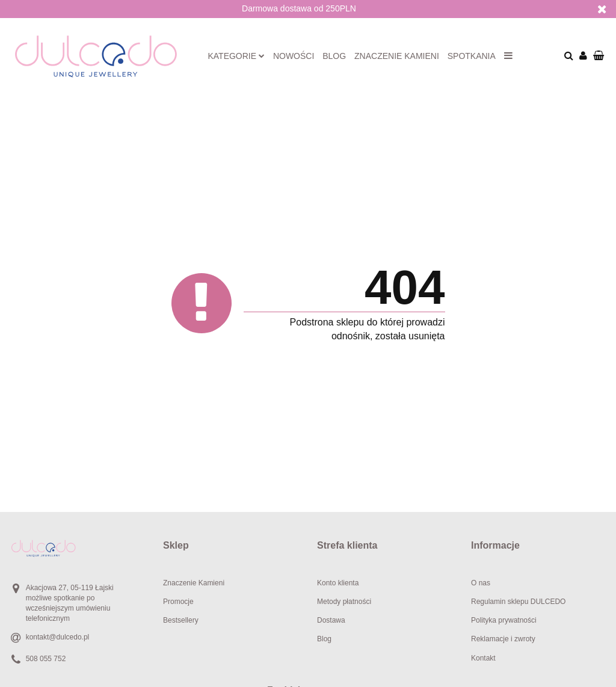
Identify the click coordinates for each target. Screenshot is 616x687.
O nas (481, 583)
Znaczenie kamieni (397, 56)
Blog (334, 56)
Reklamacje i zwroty (503, 639)
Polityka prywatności (504, 620)
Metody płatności (344, 602)
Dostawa (331, 620)
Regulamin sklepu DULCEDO (518, 602)
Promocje (178, 602)
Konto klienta (338, 583)
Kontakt (483, 658)
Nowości (294, 56)
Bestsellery (181, 620)
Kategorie (236, 56)
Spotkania (472, 56)
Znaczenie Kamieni (194, 583)
